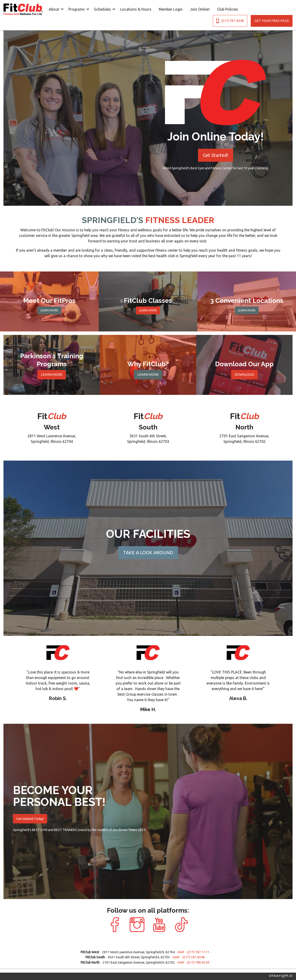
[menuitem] (55, 9)
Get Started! (216, 155)
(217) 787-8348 (230, 21)
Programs (77, 9)
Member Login (171, 9)
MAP (181, 952)
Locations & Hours (136, 9)
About (54, 9)
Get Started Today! (30, 819)
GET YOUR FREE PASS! (272, 21)
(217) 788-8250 (198, 962)
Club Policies (227, 9)
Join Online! (200, 9)
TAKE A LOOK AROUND (148, 553)
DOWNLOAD (244, 375)
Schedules (102, 9)
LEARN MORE (49, 310)
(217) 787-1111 (198, 952)
